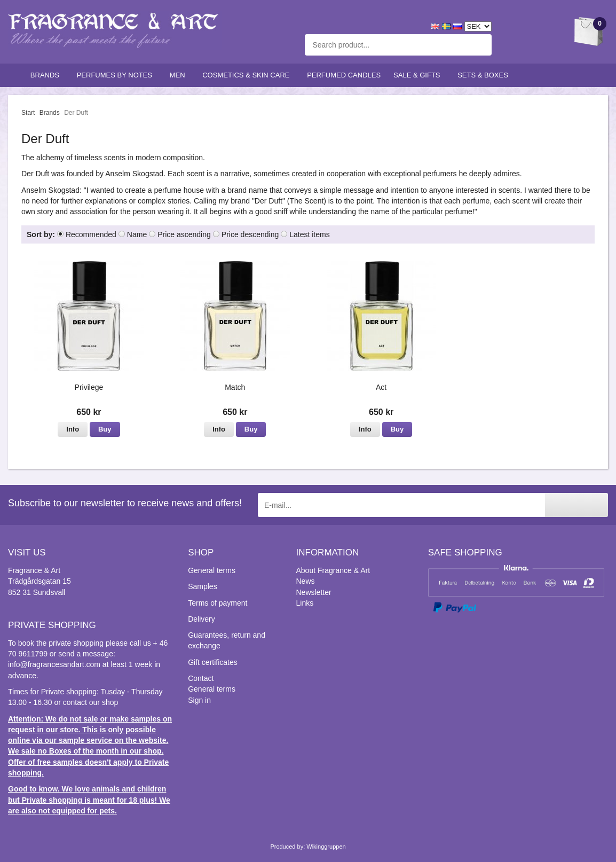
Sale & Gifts (419, 75)
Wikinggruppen (326, 847)
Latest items (309, 234)
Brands (47, 75)
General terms (212, 570)
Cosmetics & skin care (248, 75)
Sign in (199, 700)
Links (305, 603)
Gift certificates (213, 662)
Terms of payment (218, 603)
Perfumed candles (344, 75)
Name (137, 234)
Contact (201, 678)
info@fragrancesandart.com (54, 664)
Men (180, 75)
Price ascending (184, 234)
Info (73, 429)
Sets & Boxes (485, 75)
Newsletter (314, 592)
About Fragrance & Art (333, 570)
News (306, 581)
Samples (202, 586)
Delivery (202, 619)
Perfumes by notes (117, 75)
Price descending (250, 234)
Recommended (91, 234)
